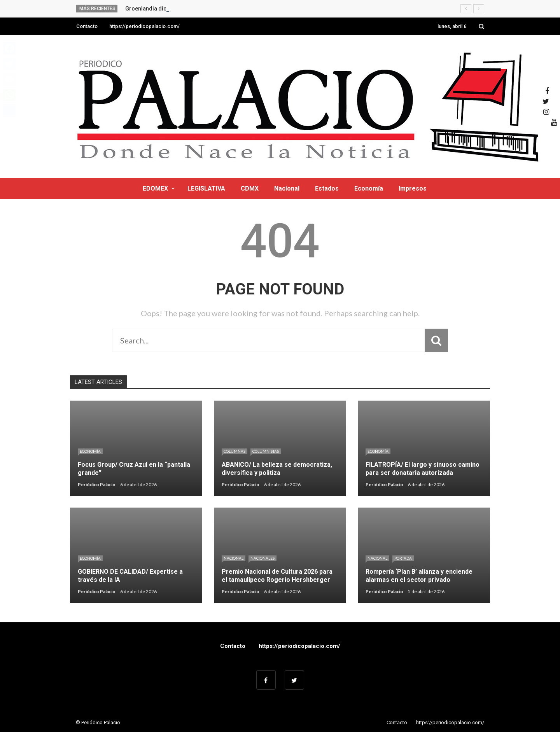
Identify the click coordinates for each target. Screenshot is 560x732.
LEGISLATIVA (206, 188)
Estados (327, 188)
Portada (403, 558)
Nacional (287, 188)
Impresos (413, 188)
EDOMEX (155, 188)
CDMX (250, 188)
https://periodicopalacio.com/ (144, 26)
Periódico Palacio (97, 484)
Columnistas (266, 451)
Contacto (87, 26)
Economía (369, 188)
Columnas (234, 451)
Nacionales (262, 558)
